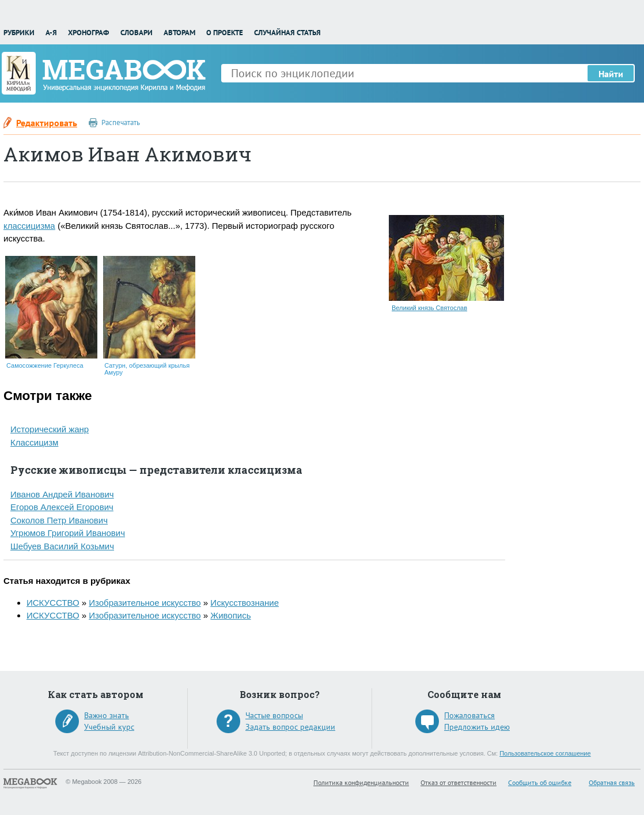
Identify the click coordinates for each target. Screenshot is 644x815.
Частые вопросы (274, 715)
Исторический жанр (50, 429)
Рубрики (19, 33)
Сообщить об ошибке (540, 782)
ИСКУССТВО (53, 603)
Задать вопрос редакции (290, 727)
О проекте (225, 33)
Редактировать (47, 123)
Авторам (179, 33)
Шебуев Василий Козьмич (62, 546)
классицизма (29, 226)
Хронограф (88, 33)
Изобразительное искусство (145, 603)
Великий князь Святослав (429, 308)
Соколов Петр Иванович (59, 520)
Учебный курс (109, 727)
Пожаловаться (469, 715)
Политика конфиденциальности (361, 782)
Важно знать (107, 715)
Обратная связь (612, 782)
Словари (137, 33)
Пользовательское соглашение (545, 753)
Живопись (230, 615)
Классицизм (34, 442)
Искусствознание (245, 603)
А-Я (51, 33)
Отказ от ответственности (459, 782)
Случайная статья (287, 33)
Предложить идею (477, 727)
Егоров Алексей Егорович (62, 507)
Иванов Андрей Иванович (62, 494)
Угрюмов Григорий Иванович (68, 533)
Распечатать (121, 122)
